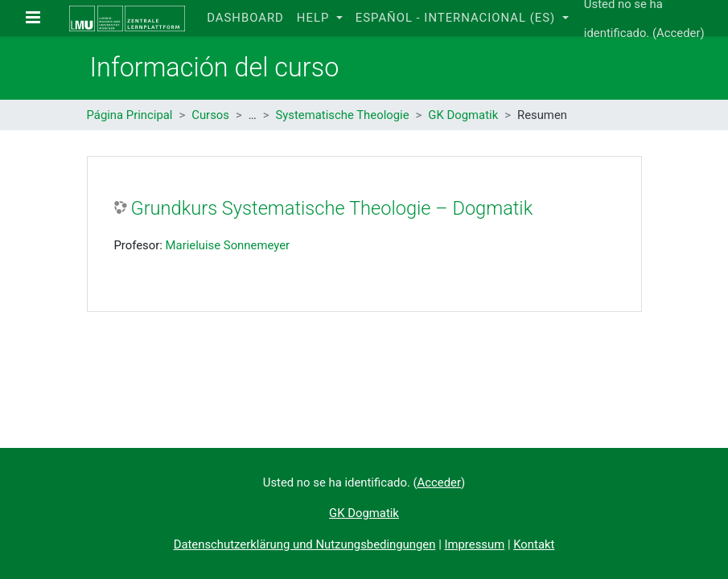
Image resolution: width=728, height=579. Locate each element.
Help (315, 18)
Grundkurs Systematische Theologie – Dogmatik (332, 208)
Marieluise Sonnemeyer (228, 245)
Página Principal (130, 115)
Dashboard (245, 18)
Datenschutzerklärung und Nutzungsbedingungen (305, 544)
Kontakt (534, 544)
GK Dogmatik (463, 115)
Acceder (678, 33)
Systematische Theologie (342, 115)
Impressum (474, 544)
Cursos (210, 115)
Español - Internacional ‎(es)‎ (457, 18)
